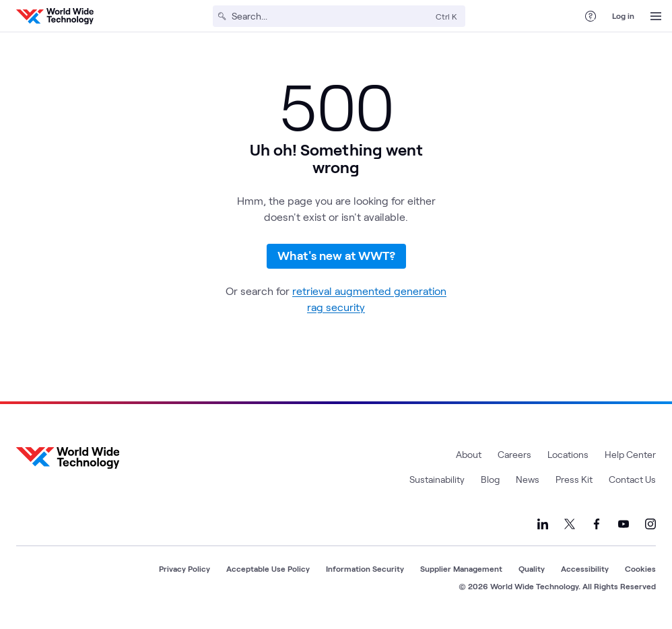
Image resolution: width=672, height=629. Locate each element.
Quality (532, 573)
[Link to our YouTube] (624, 529)
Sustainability (437, 484)
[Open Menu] (656, 16)
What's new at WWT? (336, 258)
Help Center (630, 459)
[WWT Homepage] (55, 16)
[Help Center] (591, 16)
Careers (514, 459)
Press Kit (574, 484)
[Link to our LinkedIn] (543, 529)
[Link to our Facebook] (597, 529)
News (528, 484)
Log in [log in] (623, 15)
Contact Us (632, 484)
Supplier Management (461, 573)
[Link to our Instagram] (650, 529)
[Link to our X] (570, 529)
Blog (490, 484)
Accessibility (585, 573)
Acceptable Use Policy (268, 573)
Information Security (365, 573)
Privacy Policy (184, 573)
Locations (568, 459)
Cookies (640, 573)
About (469, 459)
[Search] (331, 16)
